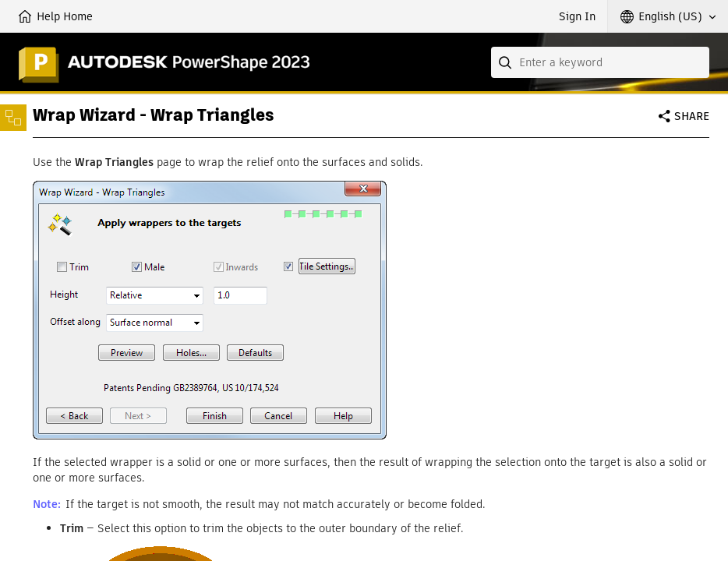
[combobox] (600, 62)
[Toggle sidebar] (13, 118)
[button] (668, 16)
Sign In (577, 16)
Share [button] (692, 116)
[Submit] (507, 62)
